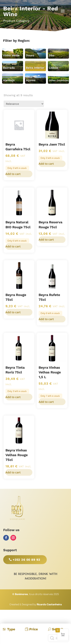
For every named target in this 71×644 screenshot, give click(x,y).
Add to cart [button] (13, 174)
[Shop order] (24, 104)
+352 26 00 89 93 (26, 560)
